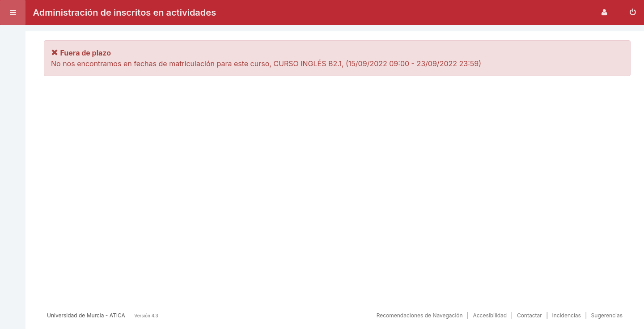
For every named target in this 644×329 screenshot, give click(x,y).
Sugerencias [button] (607, 315)
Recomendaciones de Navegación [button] (420, 315)
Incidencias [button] (567, 315)
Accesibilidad (490, 315)
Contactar (530, 315)
